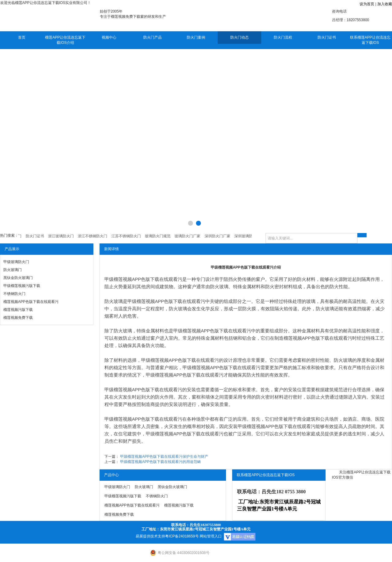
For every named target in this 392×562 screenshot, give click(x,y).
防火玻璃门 (13, 270)
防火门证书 (327, 37)
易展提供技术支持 (150, 536)
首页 (22, 37)
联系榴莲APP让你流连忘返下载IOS (370, 40)
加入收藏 (385, 4)
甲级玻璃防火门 (16, 262)
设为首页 (367, 4)
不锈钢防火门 (14, 294)
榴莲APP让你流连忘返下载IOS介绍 (65, 40)
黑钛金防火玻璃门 (18, 278)
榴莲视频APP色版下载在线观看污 (31, 302)
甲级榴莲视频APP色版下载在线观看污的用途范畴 (160, 462)
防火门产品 (153, 37)
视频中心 (109, 37)
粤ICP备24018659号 (182, 536)
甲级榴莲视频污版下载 (22, 286)
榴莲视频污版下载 (18, 310)
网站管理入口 (211, 536)
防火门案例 (196, 37)
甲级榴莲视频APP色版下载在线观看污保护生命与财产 (164, 457)
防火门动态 (239, 37)
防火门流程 (283, 37)
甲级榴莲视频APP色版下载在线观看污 (143, 279)
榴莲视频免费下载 (18, 318)
